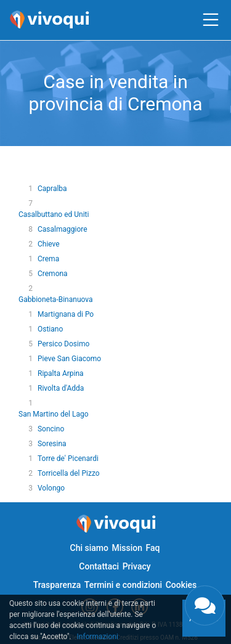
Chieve (49, 244)
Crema (48, 259)
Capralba (52, 189)
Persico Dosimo (63, 344)
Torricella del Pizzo (69, 473)
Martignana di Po (66, 314)
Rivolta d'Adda (61, 388)
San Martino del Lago (54, 414)
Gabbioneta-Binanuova (56, 300)
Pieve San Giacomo (69, 359)
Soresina (52, 444)
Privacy (137, 566)
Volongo (51, 488)
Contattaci (99, 566)
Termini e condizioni (123, 585)
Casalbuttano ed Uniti (54, 214)
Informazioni (98, 637)
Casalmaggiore (63, 229)
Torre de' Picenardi (68, 459)
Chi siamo (89, 548)
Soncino (51, 429)
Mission (127, 548)
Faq (152, 548)
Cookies (181, 585)
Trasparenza (57, 585)
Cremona (53, 274)
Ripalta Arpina (61, 373)
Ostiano (50, 329)
